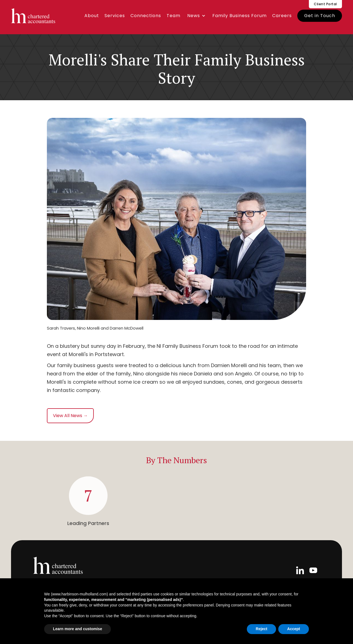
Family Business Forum (240, 16)
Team (173, 16)
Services (115, 16)
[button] (196, 16)
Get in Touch (320, 16)
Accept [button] (294, 629)
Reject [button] (261, 629)
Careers (282, 16)
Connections (146, 16)
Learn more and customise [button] (77, 629)
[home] (33, 16)
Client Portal (325, 4)
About (92, 16)
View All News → (70, 416)
